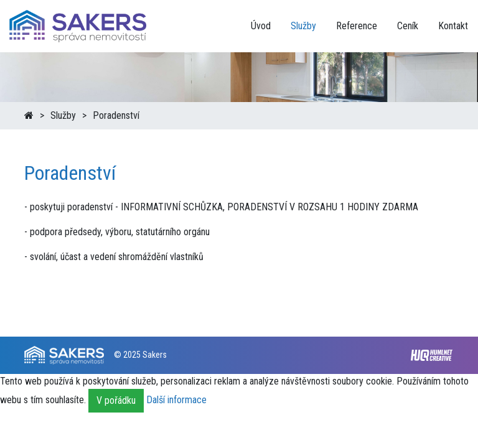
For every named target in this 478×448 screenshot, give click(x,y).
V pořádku (116, 400)
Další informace (176, 400)
